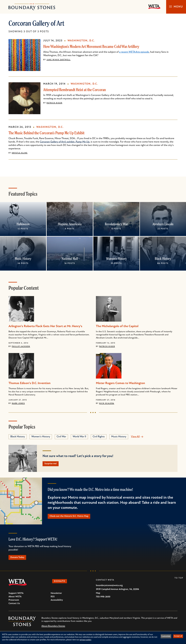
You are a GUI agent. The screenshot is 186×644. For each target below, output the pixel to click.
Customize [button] (166, 636)
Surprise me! (52, 464)
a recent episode (134, 52)
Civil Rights (99, 437)
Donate (61, 584)
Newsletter (56, 596)
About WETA (15, 599)
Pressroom (14, 602)
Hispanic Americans (70, 224)
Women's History (116, 259)
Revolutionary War (116, 224)
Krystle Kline (20, 153)
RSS (53, 599)
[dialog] (93, 638)
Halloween (23, 224)
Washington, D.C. (81, 41)
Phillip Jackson (21, 347)
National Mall (70, 259)
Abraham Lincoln (163, 224)
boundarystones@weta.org (109, 588)
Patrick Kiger (54, 103)
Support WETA (16, 596)
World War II (79, 437)
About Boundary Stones (53, 628)
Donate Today (19, 559)
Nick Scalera (107, 403)
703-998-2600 (103, 599)
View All (135, 437)
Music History (23, 259)
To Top (179, 580)
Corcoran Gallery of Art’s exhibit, (65, 142)
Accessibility (57, 602)
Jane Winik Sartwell (59, 60)
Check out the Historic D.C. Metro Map (72, 517)
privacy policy (85, 640)
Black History (163, 259)
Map (98, 595)
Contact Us (14, 606)
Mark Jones (18, 403)
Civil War (61, 437)
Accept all (178, 636)
